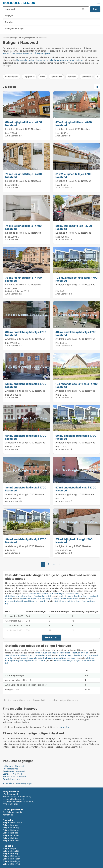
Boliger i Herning (11, 853)
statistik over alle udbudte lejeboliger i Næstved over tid (55, 593)
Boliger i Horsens (11, 841)
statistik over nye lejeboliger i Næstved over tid (28, 596)
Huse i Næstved (11, 769)
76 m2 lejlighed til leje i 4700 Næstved (24, 175)
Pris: (58, 291)
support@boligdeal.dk (14, 799)
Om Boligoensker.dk (12, 812)
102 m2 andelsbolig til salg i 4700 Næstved (77, 279)
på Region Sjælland (43, 53)
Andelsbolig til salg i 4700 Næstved (75, 285)
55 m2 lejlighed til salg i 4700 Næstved (74, 541)
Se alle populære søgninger (19, 783)
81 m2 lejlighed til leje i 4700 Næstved (74, 175)
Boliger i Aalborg (11, 828)
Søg (95, 9)
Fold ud (49, 637)
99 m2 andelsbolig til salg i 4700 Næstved (76, 437)
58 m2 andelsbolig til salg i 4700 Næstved (26, 385)
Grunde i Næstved (12, 779)
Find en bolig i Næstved (17, 700)
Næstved (43, 38)
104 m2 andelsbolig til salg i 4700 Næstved (77, 385)
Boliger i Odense (11, 830)
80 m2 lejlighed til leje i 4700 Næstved (24, 124)
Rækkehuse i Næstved (14, 771)
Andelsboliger (12, 77)
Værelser (72, 77)
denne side (64, 727)
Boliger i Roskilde (11, 851)
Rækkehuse (56, 77)
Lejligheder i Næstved (13, 766)
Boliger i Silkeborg (12, 856)
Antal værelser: (13, 136)
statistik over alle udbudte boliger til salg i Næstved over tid (49, 599)
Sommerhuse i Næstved (14, 776)
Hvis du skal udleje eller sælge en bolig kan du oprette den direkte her (50, 60)
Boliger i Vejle (9, 848)
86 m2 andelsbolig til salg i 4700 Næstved (26, 333)
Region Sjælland (29, 37)
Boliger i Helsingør (11, 861)
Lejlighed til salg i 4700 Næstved (74, 546)
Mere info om (9, 53)
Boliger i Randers (11, 835)
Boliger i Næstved (11, 864)
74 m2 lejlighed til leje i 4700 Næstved (23, 227)
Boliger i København (12, 822)
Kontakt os (8, 815)
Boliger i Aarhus (10, 825)
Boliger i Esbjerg (11, 833)
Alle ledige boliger (11, 37)
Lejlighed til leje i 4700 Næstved (23, 129)
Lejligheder (29, 77)
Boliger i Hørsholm (11, 859)
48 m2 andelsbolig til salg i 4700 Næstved (76, 333)
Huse (43, 77)
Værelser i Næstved (12, 774)
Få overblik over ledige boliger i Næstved (56, 700)
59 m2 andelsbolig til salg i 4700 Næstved (26, 437)
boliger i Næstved (25, 53)
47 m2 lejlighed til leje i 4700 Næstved (74, 124)
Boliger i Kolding (10, 838)
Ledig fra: (10, 291)
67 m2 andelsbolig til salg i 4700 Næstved (76, 489)
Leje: (8, 133)
